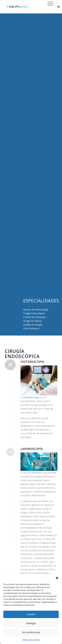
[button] (57, 578)
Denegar (31, 623)
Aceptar (31, 614)
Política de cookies (31, 640)
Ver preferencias (31, 632)
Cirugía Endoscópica (34, 313)
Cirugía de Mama (32, 321)
